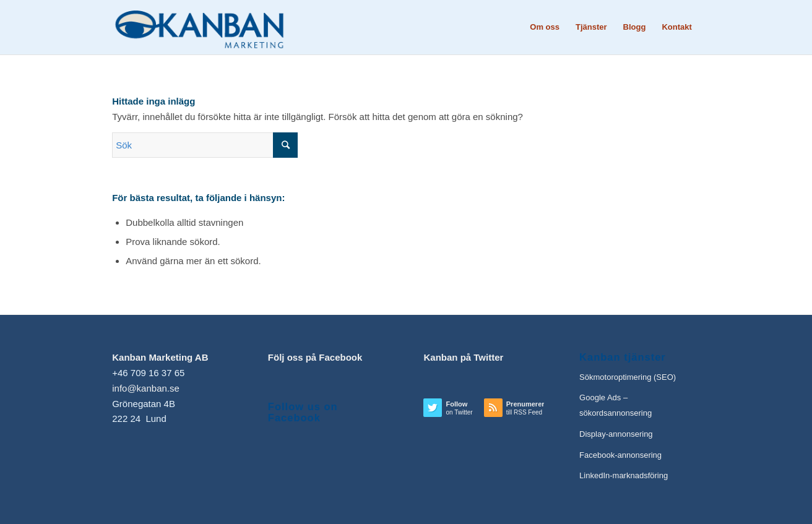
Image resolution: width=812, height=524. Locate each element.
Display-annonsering (616, 434)
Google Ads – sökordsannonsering (615, 405)
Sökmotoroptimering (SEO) (628, 377)
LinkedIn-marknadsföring (624, 475)
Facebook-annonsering (620, 455)
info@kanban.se (146, 388)
